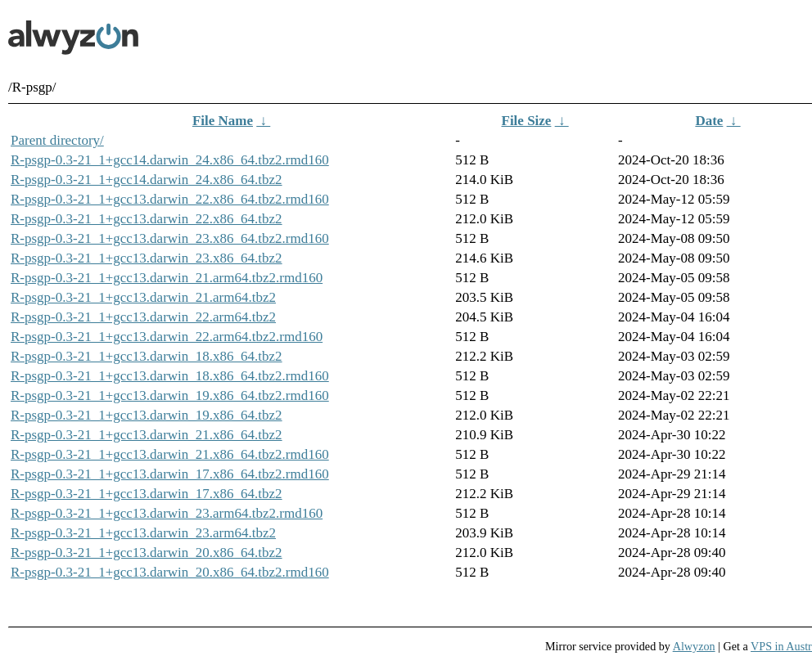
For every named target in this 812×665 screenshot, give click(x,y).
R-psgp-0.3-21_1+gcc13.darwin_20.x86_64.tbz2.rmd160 (170, 572)
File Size (527, 121)
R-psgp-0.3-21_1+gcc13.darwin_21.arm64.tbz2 (143, 297)
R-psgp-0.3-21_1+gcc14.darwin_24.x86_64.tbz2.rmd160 (170, 160)
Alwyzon (694, 646)
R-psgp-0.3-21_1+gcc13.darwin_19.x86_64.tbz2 (147, 415)
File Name (223, 121)
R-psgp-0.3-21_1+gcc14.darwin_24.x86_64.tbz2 (147, 180)
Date (709, 121)
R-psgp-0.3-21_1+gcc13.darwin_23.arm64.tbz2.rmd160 (167, 513)
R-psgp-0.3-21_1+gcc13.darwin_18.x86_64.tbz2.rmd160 (170, 376)
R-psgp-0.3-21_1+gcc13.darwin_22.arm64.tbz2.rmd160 (167, 337)
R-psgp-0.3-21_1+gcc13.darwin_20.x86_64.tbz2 (147, 553)
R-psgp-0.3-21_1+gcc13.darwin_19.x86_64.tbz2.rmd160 (170, 395)
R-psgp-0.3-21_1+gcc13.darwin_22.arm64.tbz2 (143, 317)
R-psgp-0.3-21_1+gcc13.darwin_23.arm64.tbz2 (143, 533)
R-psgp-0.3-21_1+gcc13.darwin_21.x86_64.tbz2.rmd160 (170, 454)
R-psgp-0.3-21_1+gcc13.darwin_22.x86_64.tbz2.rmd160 (170, 199)
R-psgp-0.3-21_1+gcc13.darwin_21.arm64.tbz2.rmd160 (167, 278)
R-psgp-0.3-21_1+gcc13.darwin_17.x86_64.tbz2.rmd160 (170, 474)
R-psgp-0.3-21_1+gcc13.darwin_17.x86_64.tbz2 (147, 494)
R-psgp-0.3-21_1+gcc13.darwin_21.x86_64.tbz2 (147, 435)
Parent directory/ (57, 140)
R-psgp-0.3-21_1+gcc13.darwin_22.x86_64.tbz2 (147, 219)
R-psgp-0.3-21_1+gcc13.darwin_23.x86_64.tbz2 (147, 258)
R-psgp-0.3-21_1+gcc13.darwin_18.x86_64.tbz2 (147, 356)
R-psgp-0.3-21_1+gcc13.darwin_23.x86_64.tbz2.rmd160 (170, 238)
